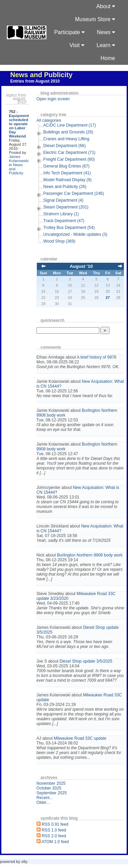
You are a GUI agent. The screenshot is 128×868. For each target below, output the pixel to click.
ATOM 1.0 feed (55, 842)
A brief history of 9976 (97, 357)
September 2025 (52, 793)
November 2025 (51, 783)
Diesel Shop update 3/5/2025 (86, 661)
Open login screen (53, 99)
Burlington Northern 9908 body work (90, 555)
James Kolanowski (19, 159)
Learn (106, 45)
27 (108, 298)
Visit (77, 45)
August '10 (81, 266)
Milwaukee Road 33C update (80, 738)
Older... (43, 802)
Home (108, 58)
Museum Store (95, 19)
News (106, 32)
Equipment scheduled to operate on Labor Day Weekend (19, 126)
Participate (69, 32)
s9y (24, 862)
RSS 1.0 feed (54, 830)
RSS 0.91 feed (55, 824)
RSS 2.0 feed (54, 836)
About (106, 6)
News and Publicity (41, 75)
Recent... (45, 798)
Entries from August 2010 (35, 81)
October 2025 (49, 788)
